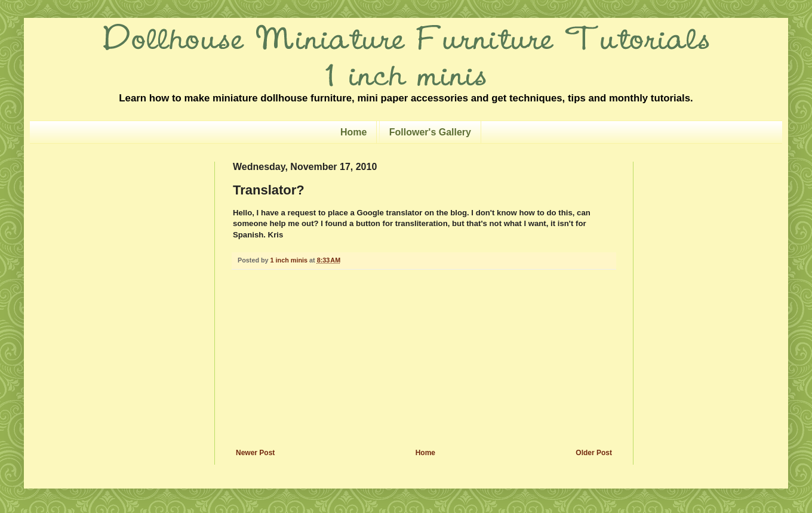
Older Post (594, 453)
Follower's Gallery (430, 132)
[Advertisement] (424, 359)
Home (353, 132)
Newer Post (255, 453)
